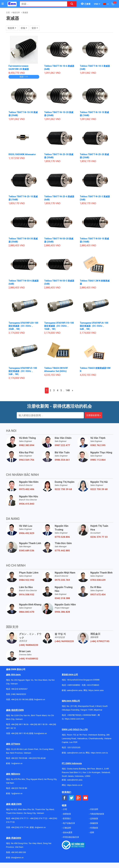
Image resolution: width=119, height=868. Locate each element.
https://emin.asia (96, 690)
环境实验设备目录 (71, 837)
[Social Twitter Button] (72, 798)
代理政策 (94, 828)
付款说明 (94, 809)
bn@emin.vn (17, 763)
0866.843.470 (27, 612)
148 (68, 390)
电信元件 (16, 13)
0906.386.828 (62, 612)
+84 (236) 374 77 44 (20, 827)
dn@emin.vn (40, 827)
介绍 (65, 809)
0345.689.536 (27, 551)
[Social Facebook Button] (65, 798)
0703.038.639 (98, 580)
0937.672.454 (98, 595)
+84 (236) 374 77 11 (20, 818)
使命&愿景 (67, 832)
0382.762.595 (98, 445)
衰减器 (25, 13)
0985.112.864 (98, 460)
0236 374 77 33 (99, 537)
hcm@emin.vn (41, 733)
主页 (8, 13)
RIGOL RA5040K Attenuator (22, 154)
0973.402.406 (27, 489)
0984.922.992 (27, 580)
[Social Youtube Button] (85, 798)
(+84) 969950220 (64, 641)
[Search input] (42, 4)
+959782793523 (74, 715)
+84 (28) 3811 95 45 (20, 733)
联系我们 (67, 819)
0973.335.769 (62, 580)
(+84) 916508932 (29, 659)
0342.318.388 (62, 598)
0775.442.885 (62, 551)
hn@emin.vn (40, 699)
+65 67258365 (93, 685)
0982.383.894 (27, 445)
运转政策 (94, 819)
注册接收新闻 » (93, 415)
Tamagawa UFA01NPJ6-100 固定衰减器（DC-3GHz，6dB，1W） (94, 326)
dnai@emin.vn (17, 858)
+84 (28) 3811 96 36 (20, 724)
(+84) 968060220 (29, 645)
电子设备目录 (69, 823)
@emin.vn (18, 793)
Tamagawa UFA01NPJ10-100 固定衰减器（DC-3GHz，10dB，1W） (59, 326)
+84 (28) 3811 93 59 (39, 724)
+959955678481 (90, 715)
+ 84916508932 (74, 685)
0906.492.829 (27, 533)
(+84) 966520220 (18, 694)
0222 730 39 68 (63, 489)
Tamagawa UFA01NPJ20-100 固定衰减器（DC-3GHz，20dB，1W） (23, 326)
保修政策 (94, 823)
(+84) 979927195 (100, 641)
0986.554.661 (62, 460)
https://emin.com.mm (74, 719)
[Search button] (72, 4)
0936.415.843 (27, 504)
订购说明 (67, 828)
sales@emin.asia (74, 690)
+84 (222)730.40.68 (37, 758)
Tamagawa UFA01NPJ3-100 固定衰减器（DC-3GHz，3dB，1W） (23, 371)
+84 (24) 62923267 (19, 689)
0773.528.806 (62, 537)
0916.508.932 (27, 595)
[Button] (3, 4)
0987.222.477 (62, 445)
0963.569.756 (27, 460)
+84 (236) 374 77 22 (39, 818)
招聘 (92, 832)
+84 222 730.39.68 (19, 758)
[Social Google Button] (78, 798)
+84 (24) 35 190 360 (20, 699)
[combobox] (42, 4)
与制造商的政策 (97, 814)
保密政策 (67, 814)
